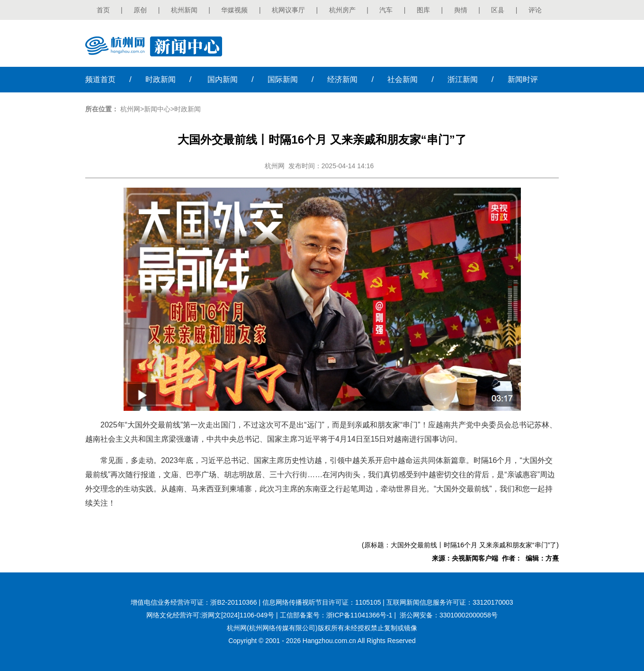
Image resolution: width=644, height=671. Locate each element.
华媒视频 (234, 10)
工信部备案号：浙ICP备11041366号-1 (336, 615)
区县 (498, 10)
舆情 (461, 10)
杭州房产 (342, 10)
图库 (423, 10)
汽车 (386, 10)
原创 (140, 10)
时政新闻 (188, 109)
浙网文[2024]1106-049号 (238, 615)
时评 (523, 79)
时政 (161, 79)
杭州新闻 (184, 10)
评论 (535, 10)
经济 (342, 79)
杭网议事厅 (288, 10)
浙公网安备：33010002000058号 (449, 615)
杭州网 (130, 109)
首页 (103, 10)
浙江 (463, 79)
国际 (283, 79)
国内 (223, 79)
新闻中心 (157, 109)
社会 (402, 79)
